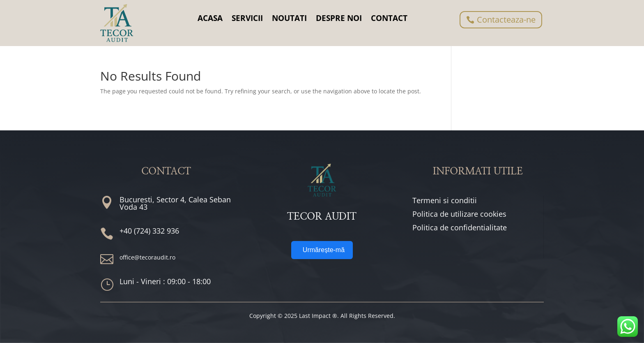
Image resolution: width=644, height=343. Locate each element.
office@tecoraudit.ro (147, 257)
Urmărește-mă (324, 250)
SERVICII (247, 18)
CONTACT (389, 18)
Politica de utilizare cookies (459, 214)
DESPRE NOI (339, 18)
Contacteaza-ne (506, 20)
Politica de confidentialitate (460, 227)
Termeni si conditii (445, 200)
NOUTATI (289, 18)
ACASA (210, 18)
